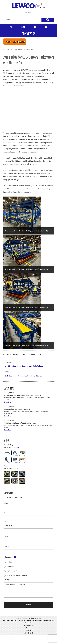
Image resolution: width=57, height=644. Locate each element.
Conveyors (29, 34)
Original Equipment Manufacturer (17, 575)
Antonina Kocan (26, 49)
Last (5, 521)
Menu (28, 13)
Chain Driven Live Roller (18, 354)
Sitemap (28, 630)
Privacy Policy (29, 625)
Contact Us (28, 623)
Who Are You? (8, 557)
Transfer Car (38, 354)
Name (7, 504)
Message (8, 580)
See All (17, 447)
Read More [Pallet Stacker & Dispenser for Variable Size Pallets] (7, 430)
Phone (7, 536)
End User (10, 562)
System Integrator (13, 571)
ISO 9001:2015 (28, 633)
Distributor (11, 566)
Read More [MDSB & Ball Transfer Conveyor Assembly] (7, 416)
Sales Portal (29, 628)
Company (8, 526)
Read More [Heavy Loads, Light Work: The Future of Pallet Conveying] (7, 402)
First (5, 513)
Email (6, 546)
